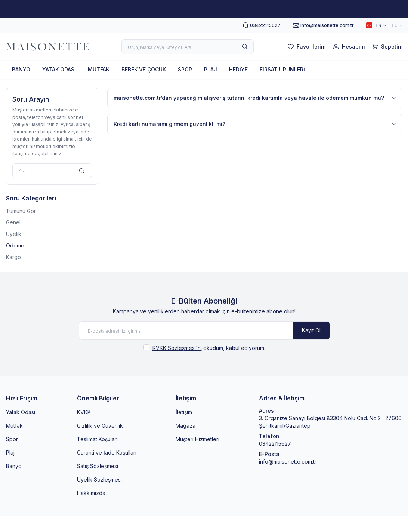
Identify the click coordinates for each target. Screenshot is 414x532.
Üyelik (14, 234)
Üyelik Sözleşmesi (99, 479)
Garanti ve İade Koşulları (107, 453)
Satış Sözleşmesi (98, 466)
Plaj (10, 453)
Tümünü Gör (21, 211)
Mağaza (186, 426)
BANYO (21, 69)
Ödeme (15, 245)
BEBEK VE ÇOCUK (144, 69)
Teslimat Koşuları (97, 439)
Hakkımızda (91, 493)
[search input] (188, 47)
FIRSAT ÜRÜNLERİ (282, 69)
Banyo (14, 466)
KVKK (84, 412)
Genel (13, 222)
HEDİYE (238, 69)
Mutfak (14, 426)
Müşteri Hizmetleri (197, 439)
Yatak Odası (21, 412)
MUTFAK (99, 69)
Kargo (13, 257)
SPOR (185, 69)
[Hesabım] (348, 47)
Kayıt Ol (311, 330)
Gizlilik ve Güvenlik (100, 426)
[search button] (245, 47)
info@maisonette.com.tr (288, 462)
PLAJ (211, 69)
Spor (12, 439)
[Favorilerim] (306, 47)
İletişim (184, 412)
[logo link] (47, 47)
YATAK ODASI (59, 69)
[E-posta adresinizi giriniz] (204, 330)
